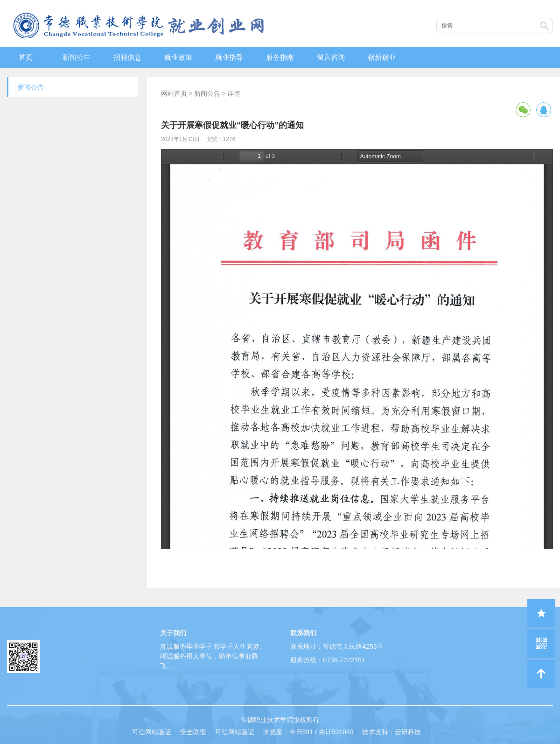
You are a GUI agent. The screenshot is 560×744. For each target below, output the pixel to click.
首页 (26, 57)
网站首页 (174, 93)
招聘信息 (127, 57)
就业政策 (178, 57)
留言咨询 (331, 57)
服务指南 (280, 57)
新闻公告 (77, 57)
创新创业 (382, 57)
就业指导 (229, 57)
